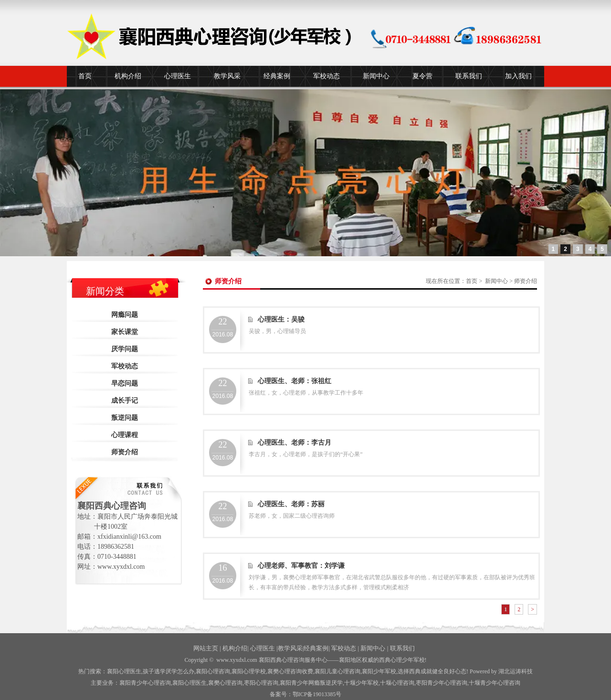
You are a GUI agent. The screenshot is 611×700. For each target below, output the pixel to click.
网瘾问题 (125, 315)
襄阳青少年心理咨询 (145, 683)
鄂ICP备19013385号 (317, 694)
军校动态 (327, 76)
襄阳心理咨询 (213, 671)
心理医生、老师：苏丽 (291, 504)
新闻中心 (376, 76)
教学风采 (227, 76)
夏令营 (422, 76)
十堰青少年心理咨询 (495, 683)
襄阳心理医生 (124, 671)
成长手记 (125, 401)
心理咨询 (397, 683)
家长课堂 (125, 332)
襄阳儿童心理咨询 (337, 671)
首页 (85, 76)
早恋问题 (125, 383)
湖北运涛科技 (516, 671)
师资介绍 (125, 452)
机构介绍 (128, 76)
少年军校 (361, 683)
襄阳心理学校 (249, 671)
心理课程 (125, 435)
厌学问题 (125, 349)
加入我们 (518, 76)
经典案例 (277, 76)
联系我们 (469, 76)
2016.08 (223, 327)
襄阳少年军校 (379, 671)
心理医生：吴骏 (281, 319)
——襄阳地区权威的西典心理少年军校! (377, 660)
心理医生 (178, 76)
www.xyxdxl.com (237, 660)
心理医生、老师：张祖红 (295, 381)
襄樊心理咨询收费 (290, 671)
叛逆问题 (125, 418)
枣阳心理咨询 (261, 683)
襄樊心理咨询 (225, 683)
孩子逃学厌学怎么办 (169, 671)
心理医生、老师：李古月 (295, 443)
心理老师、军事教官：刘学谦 (301, 566)
